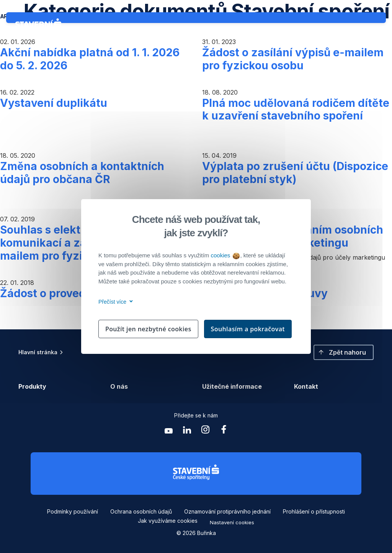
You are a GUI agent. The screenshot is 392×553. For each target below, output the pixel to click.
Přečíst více (114, 302)
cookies (225, 255)
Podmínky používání (73, 511)
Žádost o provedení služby (70, 293)
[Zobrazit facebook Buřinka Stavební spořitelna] (224, 431)
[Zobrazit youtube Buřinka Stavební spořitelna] (168, 431)
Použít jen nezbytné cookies (148, 329)
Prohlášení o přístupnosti (314, 511)
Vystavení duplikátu (54, 103)
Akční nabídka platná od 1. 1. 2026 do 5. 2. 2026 (90, 59)
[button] (344, 352)
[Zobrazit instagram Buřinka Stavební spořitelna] (205, 431)
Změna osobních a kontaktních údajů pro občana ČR (82, 173)
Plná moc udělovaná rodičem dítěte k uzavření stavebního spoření (296, 110)
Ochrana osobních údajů (141, 511)
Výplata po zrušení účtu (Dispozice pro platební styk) (295, 173)
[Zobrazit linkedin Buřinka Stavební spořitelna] (187, 431)
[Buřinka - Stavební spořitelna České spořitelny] (40, 26)
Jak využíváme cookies (168, 521)
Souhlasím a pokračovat (248, 329)
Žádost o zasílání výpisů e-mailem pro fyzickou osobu (293, 59)
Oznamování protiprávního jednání (227, 511)
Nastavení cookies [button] (232, 522)
